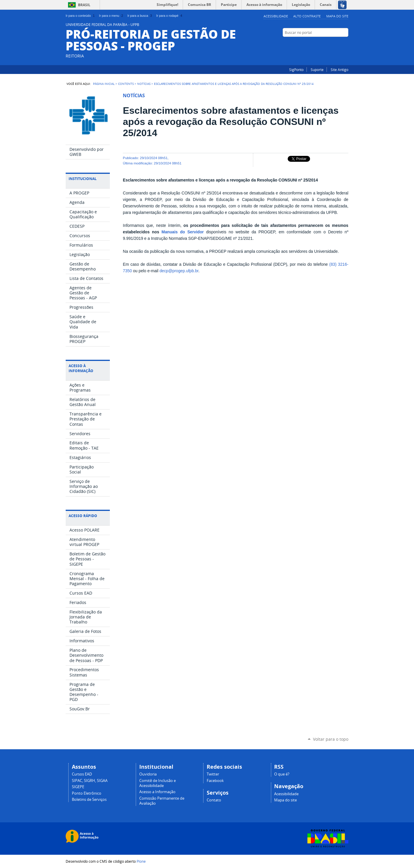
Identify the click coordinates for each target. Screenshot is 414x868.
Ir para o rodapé (170, 16)
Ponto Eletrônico (87, 793)
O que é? (282, 774)
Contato (214, 800)
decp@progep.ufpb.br (179, 271)
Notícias (144, 84)
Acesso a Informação (157, 792)
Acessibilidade (276, 16)
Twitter (213, 774)
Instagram (338, 44)
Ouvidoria (148, 774)
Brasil (84, 5)
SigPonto (296, 70)
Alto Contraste (307, 16)
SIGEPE (78, 787)
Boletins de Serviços (89, 799)
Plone (141, 861)
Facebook (345, 44)
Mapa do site (337, 16)
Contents (126, 84)
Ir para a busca (140, 16)
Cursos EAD (82, 774)
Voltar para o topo (331, 739)
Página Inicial (104, 84)
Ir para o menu (111, 16)
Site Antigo (340, 70)
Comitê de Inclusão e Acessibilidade (158, 783)
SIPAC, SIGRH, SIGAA (90, 781)
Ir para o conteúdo (81, 16)
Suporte (317, 70)
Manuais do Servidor (183, 232)
